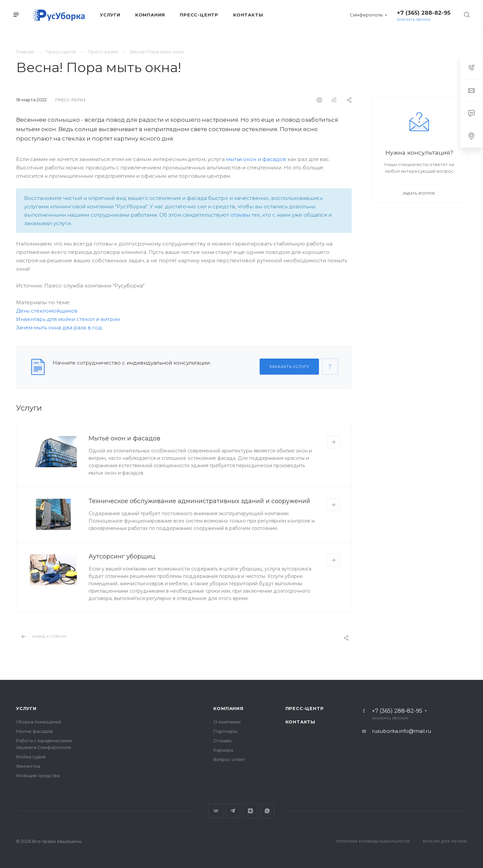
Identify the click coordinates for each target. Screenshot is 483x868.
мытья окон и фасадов (256, 159)
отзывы (240, 215)
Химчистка (28, 766)
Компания (228, 708)
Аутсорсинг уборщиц (122, 556)
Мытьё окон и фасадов (124, 438)
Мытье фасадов (34, 731)
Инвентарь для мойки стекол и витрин (68, 319)
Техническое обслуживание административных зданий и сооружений (199, 501)
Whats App (267, 811)
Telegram (233, 811)
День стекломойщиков (47, 311)
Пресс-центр (305, 708)
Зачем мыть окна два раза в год (59, 328)
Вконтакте (216, 811)
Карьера (223, 750)
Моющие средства (38, 775)
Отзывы (222, 741)
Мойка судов (31, 757)
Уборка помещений (39, 722)
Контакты (300, 722)
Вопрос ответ (229, 759)
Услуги (26, 708)
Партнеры (225, 731)
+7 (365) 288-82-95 (424, 13)
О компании (227, 722)
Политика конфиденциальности (373, 841)
